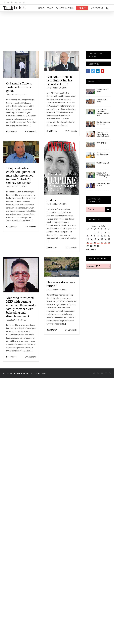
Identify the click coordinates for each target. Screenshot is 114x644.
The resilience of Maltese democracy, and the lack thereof (103, 134)
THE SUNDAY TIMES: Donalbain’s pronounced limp (103, 175)
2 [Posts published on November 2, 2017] (98, 232)
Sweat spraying (101, 143)
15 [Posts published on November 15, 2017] (95, 239)
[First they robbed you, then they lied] (90, 125)
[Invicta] (62, 168)
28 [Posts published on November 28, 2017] (91, 246)
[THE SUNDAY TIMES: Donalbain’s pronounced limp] (90, 176)
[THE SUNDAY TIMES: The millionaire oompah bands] (90, 112)
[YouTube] (103, 71)
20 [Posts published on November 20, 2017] (88, 243)
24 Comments (31, 357)
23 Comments (31, 227)
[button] (107, 8)
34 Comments (71, 330)
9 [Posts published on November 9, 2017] (98, 236)
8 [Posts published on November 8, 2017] (95, 236)
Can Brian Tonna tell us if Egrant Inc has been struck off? (60, 80)
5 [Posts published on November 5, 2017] (109, 232)
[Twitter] (93, 71)
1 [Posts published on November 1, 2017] (95, 232)
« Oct (88, 249)
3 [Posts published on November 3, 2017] (102, 232)
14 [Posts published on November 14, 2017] (91, 239)
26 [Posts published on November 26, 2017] (109, 243)
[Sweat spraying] (90, 145)
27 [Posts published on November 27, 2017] (88, 246)
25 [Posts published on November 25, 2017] (105, 243)
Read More (11, 131)
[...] (30, 125)
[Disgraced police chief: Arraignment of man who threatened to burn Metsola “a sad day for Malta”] (21, 152)
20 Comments (31, 131)
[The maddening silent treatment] (90, 186)
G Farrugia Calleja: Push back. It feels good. (19, 87)
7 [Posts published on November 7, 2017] (91, 236)
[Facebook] (88, 71)
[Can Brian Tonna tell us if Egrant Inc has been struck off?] (62, 61)
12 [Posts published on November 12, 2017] (109, 236)
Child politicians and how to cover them (103, 154)
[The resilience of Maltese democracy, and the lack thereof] (90, 135)
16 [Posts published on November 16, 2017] (98, 239)
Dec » (94, 249)
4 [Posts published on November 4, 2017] (105, 232)
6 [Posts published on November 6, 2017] (88, 236)
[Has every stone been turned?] (62, 267)
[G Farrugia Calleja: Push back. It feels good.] (21, 65)
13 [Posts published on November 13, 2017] (88, 239)
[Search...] (96, 209)
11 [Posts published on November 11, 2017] (105, 236)
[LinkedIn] (98, 71)
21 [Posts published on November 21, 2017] (91, 243)
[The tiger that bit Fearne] (90, 102)
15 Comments (71, 131)
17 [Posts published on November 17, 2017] (102, 239)
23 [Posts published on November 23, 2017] (98, 243)
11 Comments (71, 247)
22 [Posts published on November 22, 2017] (95, 243)
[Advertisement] (57, 28)
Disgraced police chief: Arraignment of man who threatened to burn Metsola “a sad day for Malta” (21, 175)
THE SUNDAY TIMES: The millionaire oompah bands (103, 112)
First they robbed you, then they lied (103, 123)
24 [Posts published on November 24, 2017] (102, 243)
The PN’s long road (103, 163)
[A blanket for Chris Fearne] (90, 92)
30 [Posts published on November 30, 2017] (98, 246)
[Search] (108, 209)
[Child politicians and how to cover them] (90, 156)
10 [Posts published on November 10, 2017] (102, 236)
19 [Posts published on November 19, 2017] (109, 239)
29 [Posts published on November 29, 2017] (95, 246)
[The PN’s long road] (90, 166)
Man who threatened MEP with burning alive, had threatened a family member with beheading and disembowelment (21, 307)
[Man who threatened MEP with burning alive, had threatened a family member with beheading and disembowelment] (21, 275)
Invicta (51, 200)
